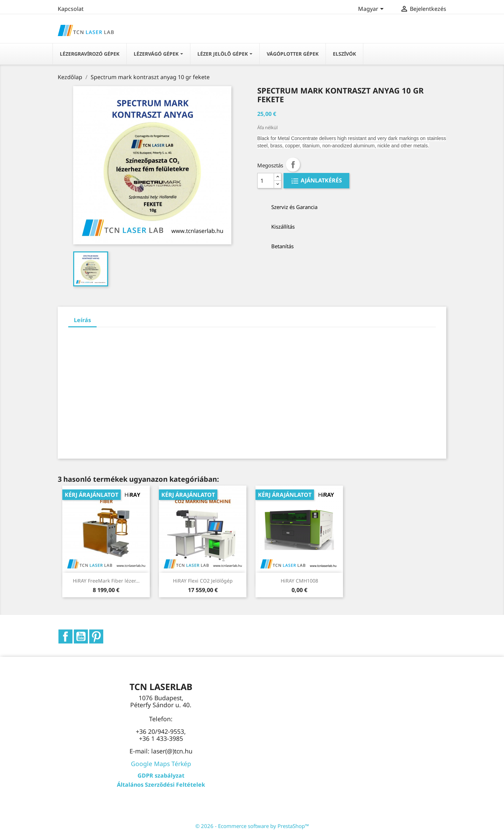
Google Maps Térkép (161, 764)
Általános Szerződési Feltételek (161, 785)
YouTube (81, 636)
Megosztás (293, 165)
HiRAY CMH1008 (299, 581)
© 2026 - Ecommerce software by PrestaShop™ (252, 826)
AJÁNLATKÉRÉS (321, 181)
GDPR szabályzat (161, 775)
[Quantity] (266, 181)
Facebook (65, 636)
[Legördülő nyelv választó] (372, 9)
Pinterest (96, 636)
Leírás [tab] (82, 320)
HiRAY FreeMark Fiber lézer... (106, 581)
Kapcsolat (71, 9)
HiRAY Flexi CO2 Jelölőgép (203, 581)
